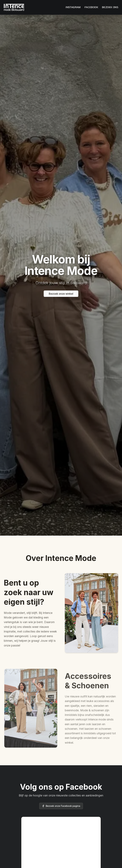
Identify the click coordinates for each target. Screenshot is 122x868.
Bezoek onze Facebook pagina (61, 806)
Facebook (91, 7)
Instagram (73, 7)
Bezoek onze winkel (61, 294)
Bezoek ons (110, 7)
